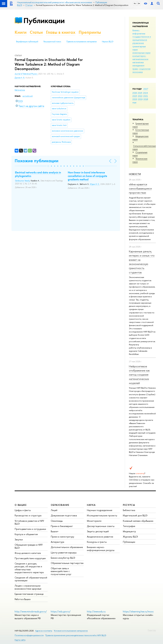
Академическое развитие (100, 537)
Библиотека (129, 510)
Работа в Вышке (23, 599)
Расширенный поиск (52, 42)
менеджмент (138, 65)
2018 (146, 99)
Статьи (36, 32)
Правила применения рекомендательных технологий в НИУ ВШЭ (76, 635)
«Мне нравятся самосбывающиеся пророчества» (140, 189)
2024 (145, 93)
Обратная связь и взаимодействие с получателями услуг (61, 571)
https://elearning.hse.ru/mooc (138, 611)
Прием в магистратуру (62, 537)
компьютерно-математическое (140, 57)
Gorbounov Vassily (22, 181)
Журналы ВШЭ (130, 537)
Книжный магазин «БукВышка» (138, 521)
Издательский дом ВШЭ (135, 515)
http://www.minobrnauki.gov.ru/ (31, 611)
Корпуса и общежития (26, 534)
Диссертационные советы (101, 526)
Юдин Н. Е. (95, 184)
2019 (140, 99)
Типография (129, 526)
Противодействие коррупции (30, 558)
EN (139, 4)
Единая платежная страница (29, 594)
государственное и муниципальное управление (142, 40)
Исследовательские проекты (102, 515)
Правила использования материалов (81, 42)
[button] (48, 166)
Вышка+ (55, 531)
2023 (135, 96)
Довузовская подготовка (64, 515)
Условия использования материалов (71, 631)
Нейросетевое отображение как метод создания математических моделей (139, 375)
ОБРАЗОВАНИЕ (60, 505)
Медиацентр (129, 531)
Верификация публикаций (27, 42)
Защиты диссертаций (98, 531)
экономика (138, 72)
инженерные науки (141, 53)
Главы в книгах (61, 32)
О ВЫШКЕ (21, 505)
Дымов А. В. (20, 78)
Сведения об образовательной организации (31, 579)
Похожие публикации (37, 161)
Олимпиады (57, 521)
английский (28, 96)
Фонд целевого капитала (28, 553)
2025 (140, 93)
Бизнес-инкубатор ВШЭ (63, 558)
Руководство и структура (28, 515)
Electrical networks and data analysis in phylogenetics (38, 174)
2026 (135, 93)
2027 (146, 89)
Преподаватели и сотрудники (30, 529)
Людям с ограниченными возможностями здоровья (28, 587)
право (135, 69)
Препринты (90, 32)
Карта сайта (20, 640)
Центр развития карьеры (64, 553)
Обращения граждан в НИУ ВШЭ (29, 546)
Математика (20, 90)
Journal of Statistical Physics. (26, 74)
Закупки (19, 539)
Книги (21, 32)
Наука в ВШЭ (108, 42)
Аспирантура (57, 542)
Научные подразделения (100, 510)
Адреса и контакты (44, 631)
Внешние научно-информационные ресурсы (101, 549)
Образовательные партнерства (67, 563)
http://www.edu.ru (96, 611)
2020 (135, 99)
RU (135, 4)
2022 (140, 96)
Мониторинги (94, 521)
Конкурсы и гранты (97, 542)
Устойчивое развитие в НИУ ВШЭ (29, 522)
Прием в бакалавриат (62, 526)
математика (138, 62)
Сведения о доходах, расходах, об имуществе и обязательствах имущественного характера (29, 568)
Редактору (152, 630)
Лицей (54, 510)
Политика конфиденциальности (29, 635)
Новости (135, 174)
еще (134, 102)
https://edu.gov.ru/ (61, 611)
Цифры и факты (23, 510)
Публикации (44, 20)
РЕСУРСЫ (129, 505)
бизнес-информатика (139, 32)
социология (145, 69)
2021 (146, 96)
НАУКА (91, 505)
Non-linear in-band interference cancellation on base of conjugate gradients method (87, 176)
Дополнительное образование (67, 547)
